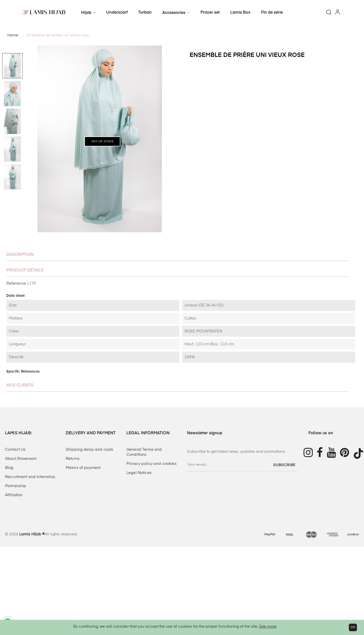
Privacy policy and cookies (152, 464)
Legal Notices (139, 473)
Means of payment (83, 468)
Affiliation (14, 495)
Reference (16, 284)
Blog (9, 468)
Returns (73, 459)
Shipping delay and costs (89, 450)
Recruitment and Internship (30, 477)
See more (268, 627)
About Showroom (21, 459)
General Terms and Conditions (144, 452)
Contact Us (15, 450)
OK (353, 627)
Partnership (16, 486)
